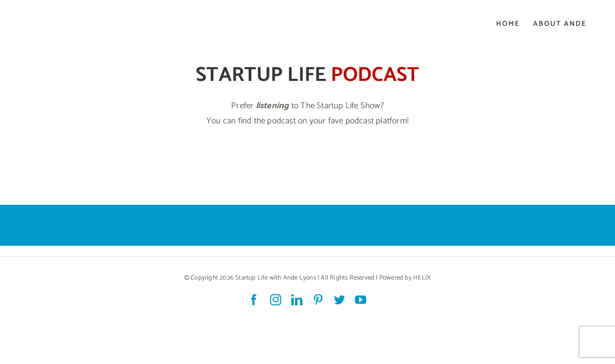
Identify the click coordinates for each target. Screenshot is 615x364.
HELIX (422, 278)
